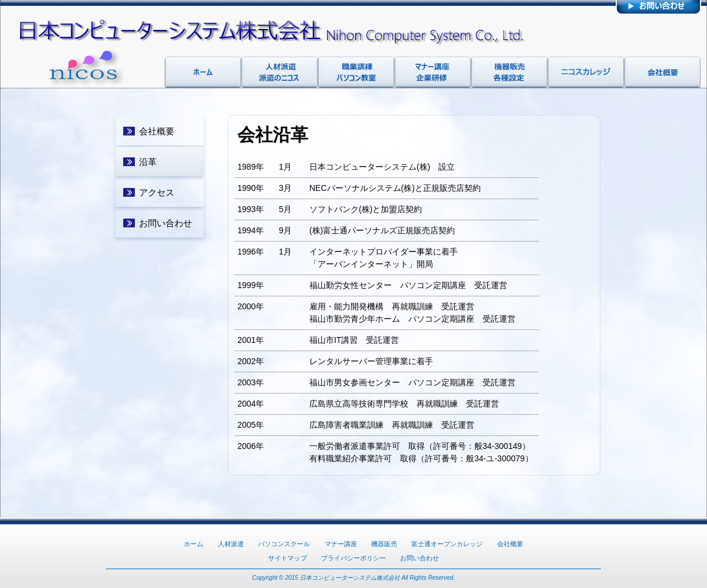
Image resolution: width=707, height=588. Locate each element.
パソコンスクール (284, 544)
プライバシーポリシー (353, 558)
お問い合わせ (166, 223)
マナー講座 (341, 544)
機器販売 (384, 544)
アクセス (157, 192)
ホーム (194, 544)
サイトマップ (288, 558)
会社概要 (157, 131)
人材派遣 (231, 544)
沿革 (148, 162)
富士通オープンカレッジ (447, 544)
